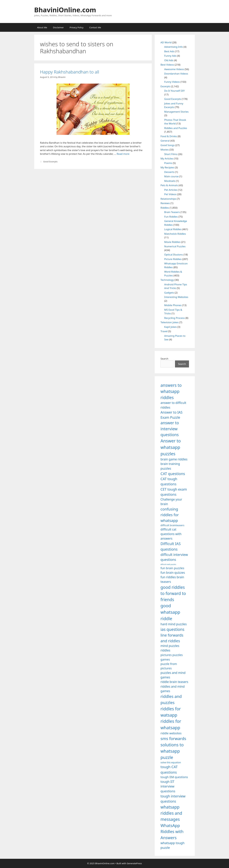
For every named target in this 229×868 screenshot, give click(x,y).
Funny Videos (172, 82)
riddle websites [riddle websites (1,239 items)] (171, 733)
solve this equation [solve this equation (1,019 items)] (171, 762)
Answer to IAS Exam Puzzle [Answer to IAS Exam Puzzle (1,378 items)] (172, 415)
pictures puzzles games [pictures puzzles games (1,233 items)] (172, 657)
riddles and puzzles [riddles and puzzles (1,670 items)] (171, 699)
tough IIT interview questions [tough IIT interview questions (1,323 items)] (168, 786)
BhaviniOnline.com (65, 10)
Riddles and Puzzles (176, 128)
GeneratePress (134, 863)
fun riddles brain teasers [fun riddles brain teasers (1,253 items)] (172, 579)
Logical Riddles (173, 229)
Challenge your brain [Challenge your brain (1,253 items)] (171, 502)
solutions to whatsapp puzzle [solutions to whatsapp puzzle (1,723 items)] (172, 751)
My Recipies (167, 167)
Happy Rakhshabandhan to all (70, 72)
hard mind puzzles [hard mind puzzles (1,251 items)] (174, 624)
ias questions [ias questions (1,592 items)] (172, 629)
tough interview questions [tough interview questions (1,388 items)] (173, 799)
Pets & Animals (169, 185)
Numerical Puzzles (175, 246)
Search (164, 359)
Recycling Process (175, 318)
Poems (168, 163)
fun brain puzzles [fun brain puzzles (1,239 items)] (172, 568)
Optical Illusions (174, 255)
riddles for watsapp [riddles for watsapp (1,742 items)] (171, 712)
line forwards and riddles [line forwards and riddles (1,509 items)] (172, 638)
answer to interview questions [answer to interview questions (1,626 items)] (170, 429)
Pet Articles (171, 190)
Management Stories (176, 112)
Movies (165, 150)
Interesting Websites (176, 297)
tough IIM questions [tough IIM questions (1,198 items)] (174, 777)
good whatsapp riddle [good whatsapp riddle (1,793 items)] (170, 612)
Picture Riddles (173, 259)
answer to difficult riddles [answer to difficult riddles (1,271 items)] (173, 405)
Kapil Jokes (171, 327)
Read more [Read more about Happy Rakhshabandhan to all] (123, 154)
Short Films (171, 154)
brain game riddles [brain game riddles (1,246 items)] (174, 459)
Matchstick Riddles (175, 234)
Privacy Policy (77, 27)
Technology (167, 280)
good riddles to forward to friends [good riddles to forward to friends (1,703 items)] (173, 593)
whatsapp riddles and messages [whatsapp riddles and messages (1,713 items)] (171, 813)
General (165, 141)
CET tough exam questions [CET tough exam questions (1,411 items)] (174, 492)
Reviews (165, 203)
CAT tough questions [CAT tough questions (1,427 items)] (169, 482)
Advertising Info (174, 47)
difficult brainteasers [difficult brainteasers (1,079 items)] (172, 525)
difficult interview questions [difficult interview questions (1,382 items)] (174, 557)
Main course (171, 176)
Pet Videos (170, 194)
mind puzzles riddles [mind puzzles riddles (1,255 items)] (170, 648)
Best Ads (169, 51)
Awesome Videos (174, 69)
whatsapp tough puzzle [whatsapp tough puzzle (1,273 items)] (172, 845)
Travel (164, 331)
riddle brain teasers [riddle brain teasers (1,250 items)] (174, 682)
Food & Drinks (169, 136)
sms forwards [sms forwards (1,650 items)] (173, 738)
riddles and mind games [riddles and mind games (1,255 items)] (173, 689)
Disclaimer (58, 27)
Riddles (165, 208)
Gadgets (169, 293)
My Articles (167, 158)
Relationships (168, 199)
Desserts (169, 172)
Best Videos (167, 65)
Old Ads (169, 60)
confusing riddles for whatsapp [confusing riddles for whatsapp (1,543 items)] (170, 515)
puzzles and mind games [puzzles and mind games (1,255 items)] (173, 675)
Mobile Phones (173, 305)
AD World (166, 42)
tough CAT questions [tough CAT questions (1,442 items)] (169, 769)
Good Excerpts (50, 162)
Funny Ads (170, 56)
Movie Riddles (172, 242)
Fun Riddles (171, 217)
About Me (42, 27)
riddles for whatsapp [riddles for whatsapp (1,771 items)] (171, 724)
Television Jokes (170, 322)
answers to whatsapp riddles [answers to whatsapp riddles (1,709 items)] (171, 391)
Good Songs (168, 145)
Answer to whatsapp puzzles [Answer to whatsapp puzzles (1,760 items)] (171, 447)
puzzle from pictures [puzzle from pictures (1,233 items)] (169, 666)
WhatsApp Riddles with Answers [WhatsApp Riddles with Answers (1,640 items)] (172, 831)
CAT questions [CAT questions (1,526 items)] (173, 474)
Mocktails (170, 181)
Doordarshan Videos (176, 74)
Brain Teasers (172, 212)
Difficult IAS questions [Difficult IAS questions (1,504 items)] (171, 546)
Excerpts (165, 86)
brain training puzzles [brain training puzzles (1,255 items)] (170, 466)
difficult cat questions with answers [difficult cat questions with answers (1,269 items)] (171, 534)
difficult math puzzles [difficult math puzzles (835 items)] (168, 564)
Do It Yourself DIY (175, 91)
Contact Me (95, 27)
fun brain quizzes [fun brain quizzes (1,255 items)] (173, 573)
